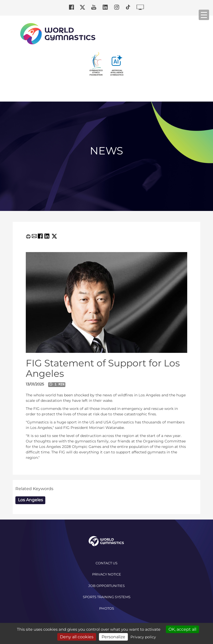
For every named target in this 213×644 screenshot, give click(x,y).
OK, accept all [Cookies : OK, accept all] (182, 629)
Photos (107, 608)
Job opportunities (106, 586)
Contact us (106, 563)
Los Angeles (30, 500)
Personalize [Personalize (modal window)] (113, 637)
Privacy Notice (107, 574)
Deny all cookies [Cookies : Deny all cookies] (77, 637)
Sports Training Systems (107, 597)
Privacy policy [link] (143, 637)
